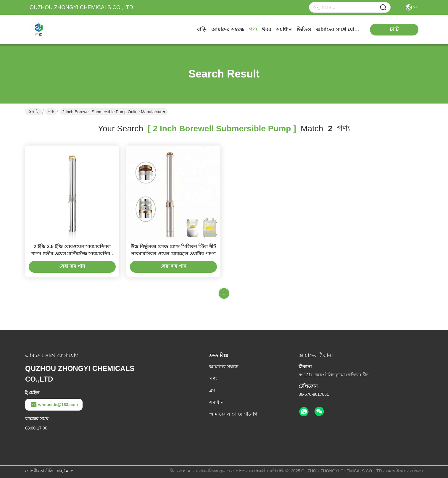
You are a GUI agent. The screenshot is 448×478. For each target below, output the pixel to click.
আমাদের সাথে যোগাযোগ (338, 30)
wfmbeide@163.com (54, 405)
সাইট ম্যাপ (65, 471)
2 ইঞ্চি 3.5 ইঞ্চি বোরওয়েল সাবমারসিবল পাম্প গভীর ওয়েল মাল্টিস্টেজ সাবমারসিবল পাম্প (72, 254)
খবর (267, 30)
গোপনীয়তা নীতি (39, 471)
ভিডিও (304, 30)
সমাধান (284, 30)
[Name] (383, 8)
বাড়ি (202, 30)
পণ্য (253, 30)
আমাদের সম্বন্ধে (228, 30)
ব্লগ (212, 390)
